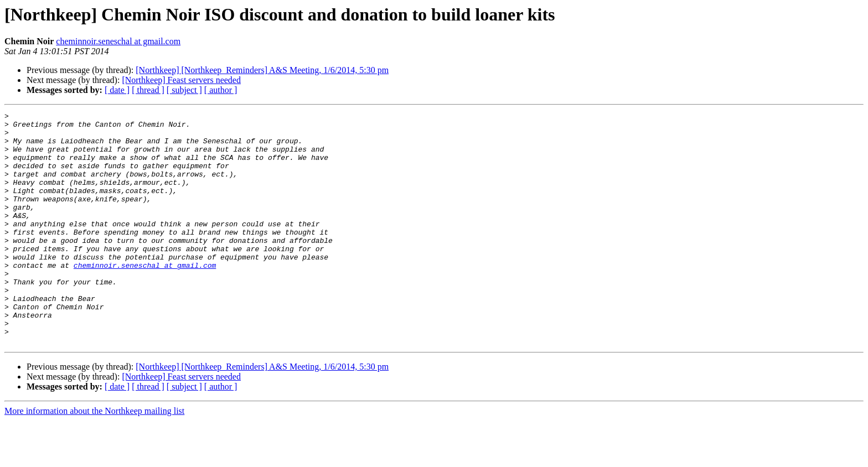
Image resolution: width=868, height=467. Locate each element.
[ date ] (117, 90)
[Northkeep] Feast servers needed (181, 80)
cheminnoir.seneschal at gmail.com (118, 41)
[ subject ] (184, 90)
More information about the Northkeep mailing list (94, 457)
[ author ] (221, 90)
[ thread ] (148, 90)
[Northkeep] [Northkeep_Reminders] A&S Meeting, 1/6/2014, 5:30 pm (262, 70)
